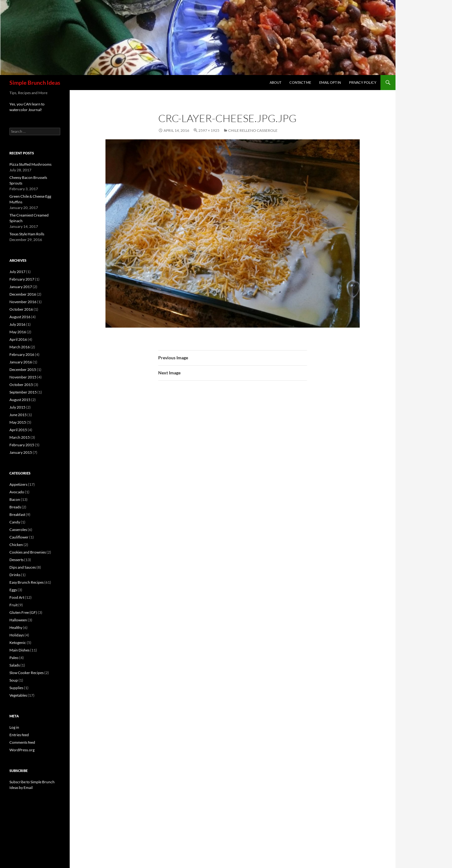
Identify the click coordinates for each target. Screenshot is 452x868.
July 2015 (17, 407)
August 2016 (20, 317)
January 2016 (21, 362)
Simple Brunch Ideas (35, 83)
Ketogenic (18, 643)
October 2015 (21, 385)
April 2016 (18, 339)
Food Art (17, 597)
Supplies (16, 688)
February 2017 (22, 279)
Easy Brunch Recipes (27, 582)
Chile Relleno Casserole (253, 130)
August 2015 (20, 400)
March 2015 (20, 437)
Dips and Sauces (23, 567)
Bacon (15, 499)
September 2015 (23, 392)
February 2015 (22, 445)
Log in (14, 727)
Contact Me (300, 82)
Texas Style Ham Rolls (27, 234)
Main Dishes (19, 650)
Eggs (13, 590)
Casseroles (18, 530)
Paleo (14, 658)
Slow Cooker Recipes (27, 673)
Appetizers (18, 484)
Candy (15, 522)
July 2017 (17, 272)
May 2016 (18, 332)
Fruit (13, 605)
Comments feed (22, 742)
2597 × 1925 (209, 130)
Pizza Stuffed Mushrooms (30, 164)
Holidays (17, 635)
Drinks (15, 575)
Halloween (18, 620)
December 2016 (23, 294)
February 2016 (22, 354)
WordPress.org (22, 750)
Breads (15, 507)
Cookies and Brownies (28, 552)
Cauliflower (19, 537)
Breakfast (17, 514)
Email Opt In (330, 82)
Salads (15, 665)
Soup (14, 680)
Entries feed (19, 735)
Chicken (16, 545)
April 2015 (18, 430)
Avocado (17, 492)
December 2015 (23, 370)
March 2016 (20, 347)
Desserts (16, 560)
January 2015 (21, 452)
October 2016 (21, 309)
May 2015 (18, 422)
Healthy (16, 627)
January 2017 (21, 287)
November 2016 (23, 302)
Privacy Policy (363, 82)
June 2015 (18, 415)
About (275, 82)
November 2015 (23, 377)
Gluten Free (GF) (23, 612)
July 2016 (17, 324)
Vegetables (18, 695)
